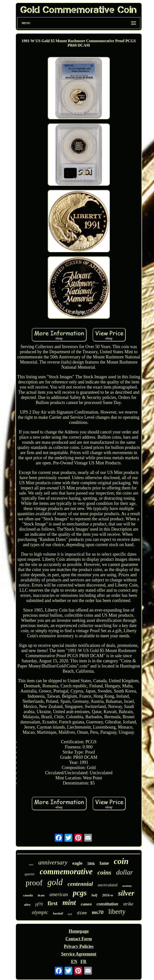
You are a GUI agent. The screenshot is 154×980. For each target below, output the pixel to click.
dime (82, 913)
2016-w (108, 895)
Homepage (79, 931)
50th (91, 864)
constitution (107, 904)
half (94, 895)
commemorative (66, 872)
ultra (27, 905)
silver (126, 893)
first (53, 903)
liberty (117, 912)
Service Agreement (79, 954)
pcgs (80, 893)
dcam (41, 895)
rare (31, 864)
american (59, 894)
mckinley (127, 886)
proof (34, 883)
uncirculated (108, 885)
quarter (30, 874)
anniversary (53, 862)
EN (74, 962)
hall (70, 914)
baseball (58, 914)
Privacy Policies (79, 946)
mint (69, 902)
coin (121, 861)
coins (104, 872)
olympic (40, 912)
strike (128, 904)
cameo (86, 905)
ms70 (98, 912)
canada (28, 895)
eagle (77, 863)
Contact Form (79, 939)
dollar (124, 872)
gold (55, 882)
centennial (80, 884)
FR (83, 962)
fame (104, 863)
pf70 (39, 904)
